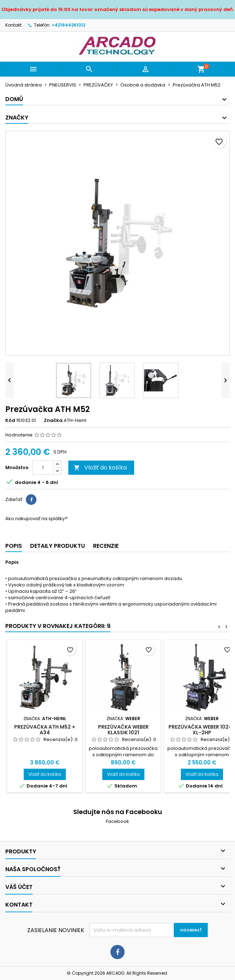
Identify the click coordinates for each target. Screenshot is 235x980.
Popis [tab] (14, 546)
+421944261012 (68, 25)
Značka (53, 421)
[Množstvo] (43, 468)
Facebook (117, 821)
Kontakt (13, 25)
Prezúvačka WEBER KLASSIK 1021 (123, 730)
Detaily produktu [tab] (58, 546)
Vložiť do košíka (100, 467)
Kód (10, 421)
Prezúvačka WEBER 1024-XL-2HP (202, 730)
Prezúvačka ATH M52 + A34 (45, 730)
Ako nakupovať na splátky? (36, 519)
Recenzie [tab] (106, 546)
